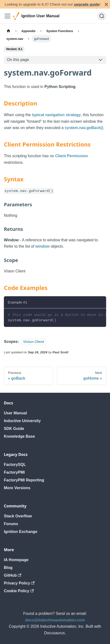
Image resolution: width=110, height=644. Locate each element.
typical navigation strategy (56, 115)
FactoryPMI (14, 472)
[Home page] (8, 31)
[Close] (106, 4)
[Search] (102, 16)
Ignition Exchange (21, 532)
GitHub (13, 575)
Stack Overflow (18, 516)
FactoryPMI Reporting (24, 480)
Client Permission (72, 156)
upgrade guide (87, 4)
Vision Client (34, 342)
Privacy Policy (19, 583)
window (43, 246)
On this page (18, 60)
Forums (11, 524)
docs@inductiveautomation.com (55, 620)
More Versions (17, 488)
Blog (8, 568)
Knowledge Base (19, 436)
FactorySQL (15, 465)
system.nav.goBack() (84, 128)
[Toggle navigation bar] (8, 16)
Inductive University (22, 421)
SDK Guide (14, 429)
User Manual (15, 413)
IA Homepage (16, 560)
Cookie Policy (19, 591)
